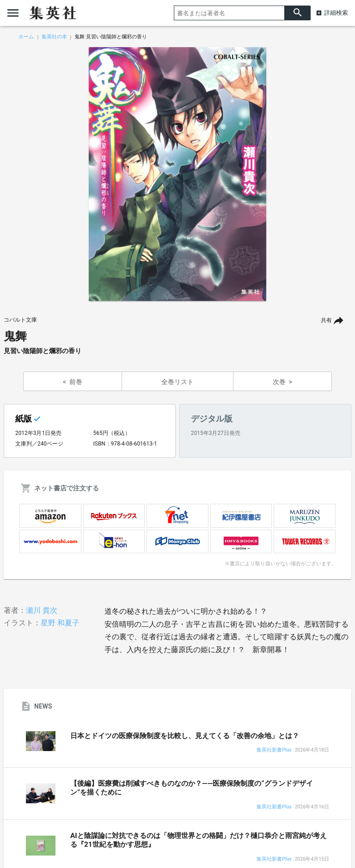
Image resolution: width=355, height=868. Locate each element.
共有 (326, 320)
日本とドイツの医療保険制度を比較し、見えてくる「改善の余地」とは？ (185, 736)
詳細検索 (336, 13)
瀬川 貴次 (42, 610)
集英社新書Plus (274, 750)
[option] (177, 174)
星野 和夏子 (60, 623)
